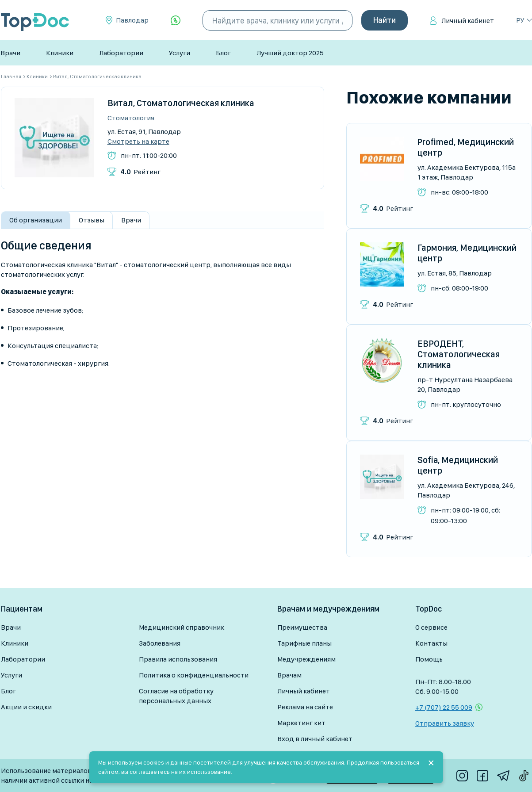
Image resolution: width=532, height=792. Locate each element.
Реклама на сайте (305, 707)
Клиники (60, 53)
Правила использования (178, 659)
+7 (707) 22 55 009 (444, 707)
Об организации (36, 220)
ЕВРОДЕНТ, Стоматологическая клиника (459, 354)
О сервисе (431, 627)
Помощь (429, 659)
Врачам (289, 675)
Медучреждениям (306, 659)
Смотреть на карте (138, 142)
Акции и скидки (26, 707)
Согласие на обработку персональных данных (176, 696)
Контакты (431, 643)
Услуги (180, 53)
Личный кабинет (468, 21)
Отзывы (92, 220)
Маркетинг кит (301, 723)
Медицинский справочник (182, 627)
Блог (223, 53)
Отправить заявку (445, 723)
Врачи (10, 53)
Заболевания (160, 643)
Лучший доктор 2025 (290, 53)
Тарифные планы (304, 643)
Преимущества (302, 627)
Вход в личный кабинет (315, 739)
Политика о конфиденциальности (194, 675)
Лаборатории (121, 53)
